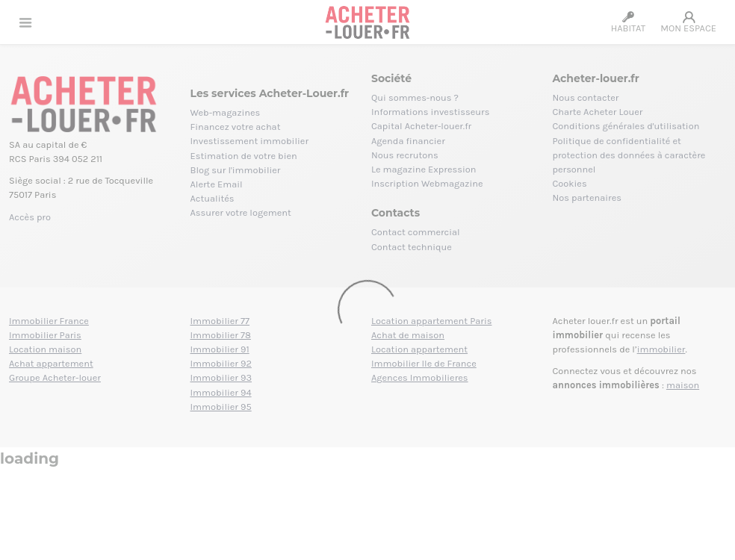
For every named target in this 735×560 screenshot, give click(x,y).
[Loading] (367, 280)
